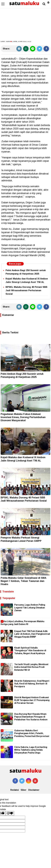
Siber (24, 790)
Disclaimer (34, 790)
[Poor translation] (10, 813)
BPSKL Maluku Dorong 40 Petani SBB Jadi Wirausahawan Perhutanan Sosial (26, 290)
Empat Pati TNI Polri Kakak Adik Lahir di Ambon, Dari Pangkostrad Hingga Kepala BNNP (32, 634)
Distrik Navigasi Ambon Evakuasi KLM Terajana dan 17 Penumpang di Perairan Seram (32, 700)
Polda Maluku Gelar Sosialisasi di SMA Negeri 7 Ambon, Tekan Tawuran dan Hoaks (23, 581)
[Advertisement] (26, 21)
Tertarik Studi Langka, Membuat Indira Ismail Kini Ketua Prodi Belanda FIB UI (31, 667)
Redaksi (15, 790)
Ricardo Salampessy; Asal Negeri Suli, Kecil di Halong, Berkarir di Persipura (32, 684)
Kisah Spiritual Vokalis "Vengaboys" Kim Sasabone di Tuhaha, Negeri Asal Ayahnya (30, 651)
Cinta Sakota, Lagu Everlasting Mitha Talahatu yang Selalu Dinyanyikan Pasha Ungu (31, 750)
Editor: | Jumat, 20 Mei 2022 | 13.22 (16, 41)
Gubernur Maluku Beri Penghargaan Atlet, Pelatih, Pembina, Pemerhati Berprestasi (32, 733)
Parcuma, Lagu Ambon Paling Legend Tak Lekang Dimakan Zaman (30, 608)
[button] (48, 1)
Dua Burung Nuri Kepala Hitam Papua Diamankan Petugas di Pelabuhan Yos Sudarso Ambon (31, 717)
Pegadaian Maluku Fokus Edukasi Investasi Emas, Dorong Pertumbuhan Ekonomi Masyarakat (23, 417)
